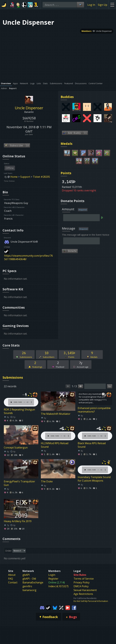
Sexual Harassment (85, 590)
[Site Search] (80, 5)
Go (110, 386)
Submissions (13, 377)
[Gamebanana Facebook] (74, 608)
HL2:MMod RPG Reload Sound (55, 445)
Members (86, 31)
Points (66, 173)
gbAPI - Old (29, 579)
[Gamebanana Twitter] (61, 608)
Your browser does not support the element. (21, 399)
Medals (67, 144)
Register (53, 579)
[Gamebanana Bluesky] (55, 608)
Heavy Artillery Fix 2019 (18, 521)
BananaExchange (33, 582)
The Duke (47, 481)
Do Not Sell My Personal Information (91, 601)
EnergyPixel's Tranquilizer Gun (19, 483)
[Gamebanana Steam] (49, 608)
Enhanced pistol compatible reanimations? (94, 410)
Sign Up (103, 5)
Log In (91, 5)
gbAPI (26, 575)
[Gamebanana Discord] (42, 608)
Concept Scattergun (16, 448)
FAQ (11, 579)
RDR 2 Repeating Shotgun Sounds (19, 411)
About (12, 575)
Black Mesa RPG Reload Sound (92, 445)
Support (25, 177)
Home (14, 177)
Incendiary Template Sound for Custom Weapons (94, 479)
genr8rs (27, 586)
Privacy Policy (82, 582)
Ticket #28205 (41, 177)
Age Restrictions (83, 594)
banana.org (29, 590)
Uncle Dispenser (104, 31)
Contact (13, 582)
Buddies (67, 97)
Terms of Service (84, 579)
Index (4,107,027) (58, 586)
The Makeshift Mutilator (56, 414)
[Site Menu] (112, 5)
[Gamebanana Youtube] (68, 608)
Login (52, 575)
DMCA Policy (81, 586)
